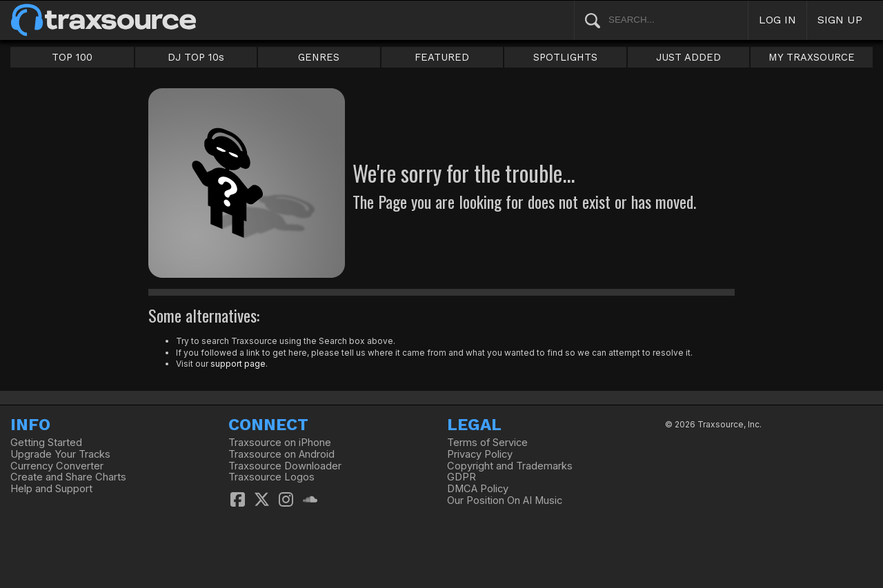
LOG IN (777, 20)
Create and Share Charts (68, 477)
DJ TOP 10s (196, 57)
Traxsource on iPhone (280, 443)
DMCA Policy (478, 489)
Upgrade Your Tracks (60, 454)
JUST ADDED (688, 57)
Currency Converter (57, 466)
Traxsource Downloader (285, 466)
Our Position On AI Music (505, 500)
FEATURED (442, 57)
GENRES (319, 57)
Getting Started (46, 443)
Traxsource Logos (271, 477)
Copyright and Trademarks (510, 466)
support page (238, 364)
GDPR (462, 477)
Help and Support (51, 489)
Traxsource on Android (281, 454)
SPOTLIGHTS (565, 57)
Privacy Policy (480, 454)
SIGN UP (840, 20)
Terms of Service (487, 443)
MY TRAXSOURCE (812, 57)
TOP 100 (72, 57)
